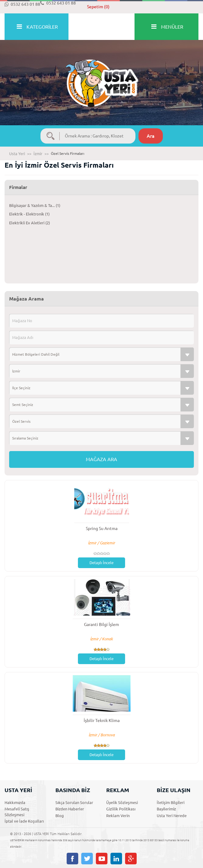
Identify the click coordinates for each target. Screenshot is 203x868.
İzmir (38, 154)
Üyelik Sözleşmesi (122, 802)
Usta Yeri (17, 154)
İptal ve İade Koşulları (24, 821)
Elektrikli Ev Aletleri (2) (30, 223)
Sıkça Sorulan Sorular (74, 802)
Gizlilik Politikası (121, 809)
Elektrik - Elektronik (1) (29, 214)
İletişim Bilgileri (171, 802)
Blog (60, 816)
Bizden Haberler (70, 809)
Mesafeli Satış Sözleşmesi (17, 812)
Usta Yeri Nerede (172, 816)
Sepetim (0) (98, 7)
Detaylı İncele (101, 563)
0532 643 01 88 (22, 4)
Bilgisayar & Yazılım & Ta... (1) (35, 205)
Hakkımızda (15, 802)
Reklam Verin (118, 816)
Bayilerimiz (166, 809)
